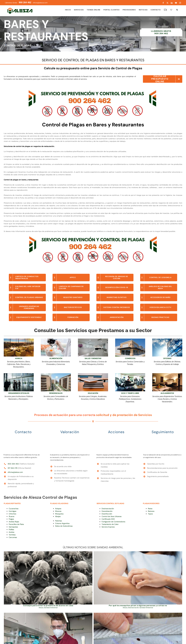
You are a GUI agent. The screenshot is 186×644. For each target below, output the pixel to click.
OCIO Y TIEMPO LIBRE (130, 393)
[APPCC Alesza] (56, 339)
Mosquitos (59, 514)
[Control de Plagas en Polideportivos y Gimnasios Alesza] (130, 374)
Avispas (58, 509)
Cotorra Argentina (62, 523)
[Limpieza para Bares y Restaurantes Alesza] (19, 339)
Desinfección (107, 514)
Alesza (41, 608)
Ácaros (12, 516)
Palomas (59, 521)
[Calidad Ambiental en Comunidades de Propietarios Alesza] (56, 374)
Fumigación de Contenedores (113, 522)
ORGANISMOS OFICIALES (19, 393)
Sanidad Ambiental (51, 608)
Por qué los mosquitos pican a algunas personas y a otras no (138, 605)
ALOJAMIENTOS (167, 393)
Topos (150, 514)
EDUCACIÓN (93, 393)
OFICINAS (167, 358)
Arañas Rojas (14, 522)
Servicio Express (108, 527)
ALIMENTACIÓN (56, 358)
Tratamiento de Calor (110, 524)
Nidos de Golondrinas (64, 526)
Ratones (151, 511)
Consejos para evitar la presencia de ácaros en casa (48, 605)
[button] (177, 10)
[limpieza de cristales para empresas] (167, 339)
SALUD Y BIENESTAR (93, 358)
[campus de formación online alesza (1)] (93, 374)
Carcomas (13, 537)
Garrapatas (13, 527)
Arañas (12, 532)
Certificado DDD (108, 519)
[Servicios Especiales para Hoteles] (167, 374)
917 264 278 (13, 468)
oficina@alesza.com (40, 3)
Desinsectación (108, 509)
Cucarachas (14, 509)
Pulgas (11, 519)
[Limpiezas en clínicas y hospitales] (93, 339)
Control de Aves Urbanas (112, 516)
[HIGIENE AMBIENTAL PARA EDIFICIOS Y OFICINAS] (19, 374)
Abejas (58, 516)
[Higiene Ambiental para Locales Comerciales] (130, 339)
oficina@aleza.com (15, 472)
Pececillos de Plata (16, 524)
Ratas (150, 509)
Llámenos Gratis (18, 3)
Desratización (107, 511)
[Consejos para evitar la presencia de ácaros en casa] (48, 578)
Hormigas (13, 511)
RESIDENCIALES (56, 393)
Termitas (12, 535)
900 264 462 (13, 464)
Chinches (12, 514)
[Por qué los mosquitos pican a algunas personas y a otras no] (138, 578)
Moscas (58, 511)
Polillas (11, 529)
